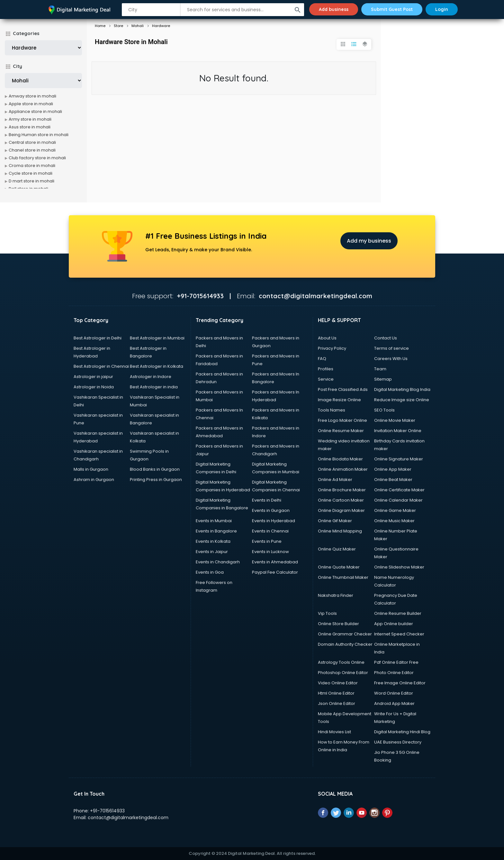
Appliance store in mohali (35, 111)
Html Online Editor (336, 693)
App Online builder (394, 624)
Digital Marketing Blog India (402, 389)
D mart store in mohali (32, 181)
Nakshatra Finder (336, 595)
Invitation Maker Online (398, 431)
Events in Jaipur (212, 552)
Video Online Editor (338, 683)
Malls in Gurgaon (91, 469)
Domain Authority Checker (345, 644)
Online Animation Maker (343, 469)
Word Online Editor (394, 693)
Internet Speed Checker (399, 634)
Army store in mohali (30, 119)
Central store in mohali (32, 142)
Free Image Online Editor (400, 683)
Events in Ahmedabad (275, 562)
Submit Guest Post (392, 9)
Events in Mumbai (214, 521)
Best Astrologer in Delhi (98, 338)
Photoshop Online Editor (343, 673)
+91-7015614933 (107, 811)
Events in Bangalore (216, 531)
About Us (327, 338)
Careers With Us (391, 359)
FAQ (322, 359)
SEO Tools (384, 410)
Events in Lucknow (270, 552)
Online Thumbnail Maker (343, 577)
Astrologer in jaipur (93, 377)
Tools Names (332, 410)
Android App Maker (394, 703)
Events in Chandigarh (218, 562)
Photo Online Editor (394, 673)
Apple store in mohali (31, 104)
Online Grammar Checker (345, 634)
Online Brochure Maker (342, 490)
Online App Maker (393, 469)
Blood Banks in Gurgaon (155, 469)
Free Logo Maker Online (342, 420)
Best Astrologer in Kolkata (157, 366)
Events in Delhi (267, 500)
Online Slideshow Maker (399, 567)
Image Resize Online (339, 400)
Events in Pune (267, 541)
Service (326, 379)
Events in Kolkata (213, 541)
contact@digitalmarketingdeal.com (128, 818)
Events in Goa (210, 572)
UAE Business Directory (398, 742)
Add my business (369, 241)
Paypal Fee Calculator (275, 572)
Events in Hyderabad (274, 521)
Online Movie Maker (395, 420)
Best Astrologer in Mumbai (157, 338)
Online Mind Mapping (340, 531)
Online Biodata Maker (340, 459)
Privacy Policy (332, 348)
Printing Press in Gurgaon (156, 480)
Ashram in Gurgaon (94, 480)
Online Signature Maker (399, 459)
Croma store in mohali (32, 166)
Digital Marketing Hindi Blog (402, 732)
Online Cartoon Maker (341, 500)
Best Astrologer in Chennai (101, 366)
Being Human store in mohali (39, 135)
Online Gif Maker (335, 521)
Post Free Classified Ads (343, 389)
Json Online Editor (337, 703)
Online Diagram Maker (341, 510)
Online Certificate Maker (399, 490)
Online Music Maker (394, 521)
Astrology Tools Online (341, 662)
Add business (334, 9)
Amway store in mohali (32, 96)
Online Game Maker (395, 510)
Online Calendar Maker (398, 500)
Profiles (326, 369)
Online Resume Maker (341, 431)
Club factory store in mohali (37, 158)
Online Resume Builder (398, 613)
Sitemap (383, 379)
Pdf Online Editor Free (396, 662)
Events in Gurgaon (271, 510)
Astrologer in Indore (151, 377)
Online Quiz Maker (337, 549)
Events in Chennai (270, 531)
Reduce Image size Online (402, 400)
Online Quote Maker (339, 567)
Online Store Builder (338, 624)
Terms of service (392, 348)
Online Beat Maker (393, 480)
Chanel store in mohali (32, 150)
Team (380, 369)
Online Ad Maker (335, 480)
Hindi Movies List (334, 732)
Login (442, 9)
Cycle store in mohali (31, 173)
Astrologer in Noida (94, 387)
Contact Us (386, 338)
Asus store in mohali (30, 127)
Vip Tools (327, 613)
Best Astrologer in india (154, 387)
